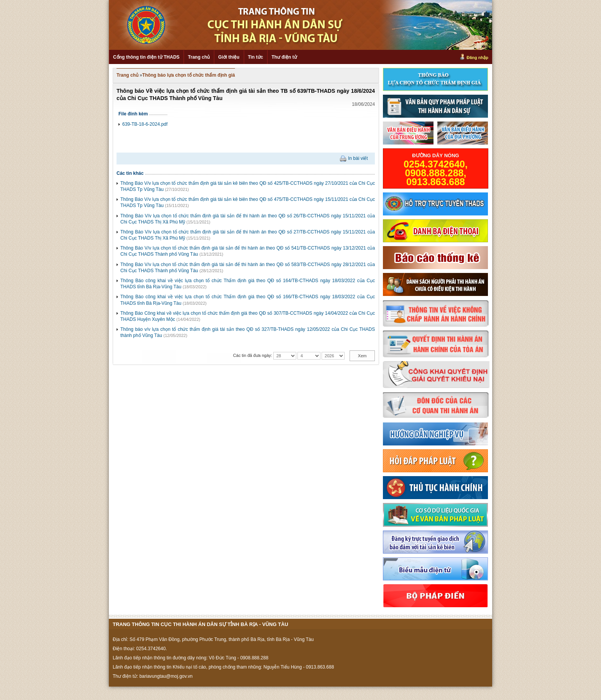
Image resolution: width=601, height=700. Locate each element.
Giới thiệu (229, 57)
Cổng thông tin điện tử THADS (146, 57)
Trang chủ (199, 57)
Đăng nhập (477, 58)
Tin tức (256, 57)
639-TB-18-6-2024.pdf (145, 124)
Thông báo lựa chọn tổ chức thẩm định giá (189, 75)
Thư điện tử (284, 57)
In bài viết (358, 158)
